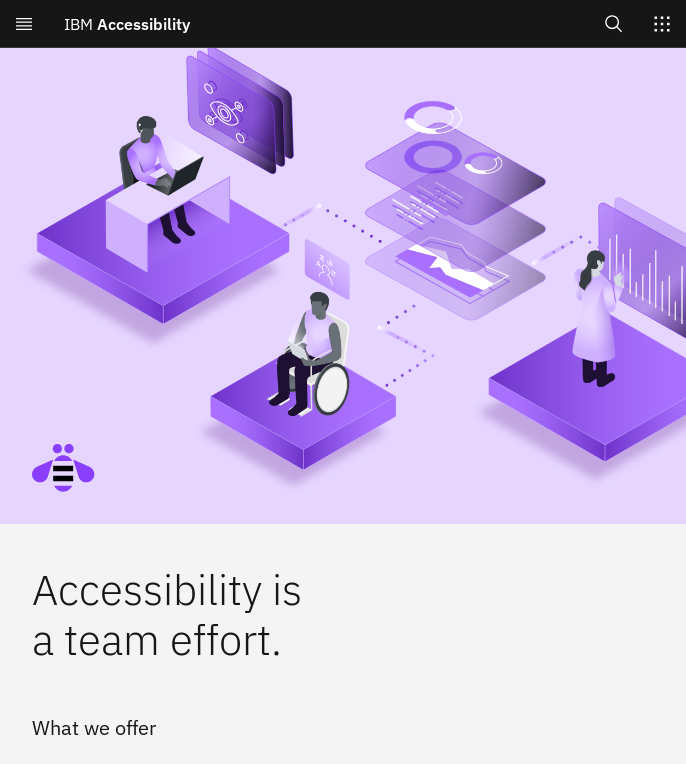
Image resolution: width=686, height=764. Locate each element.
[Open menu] (24, 24)
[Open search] (614, 23)
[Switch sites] (662, 24)
